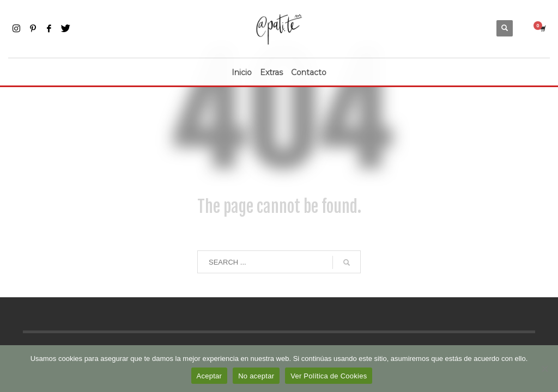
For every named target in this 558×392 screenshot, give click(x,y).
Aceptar (210, 376)
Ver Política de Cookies (329, 376)
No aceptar (256, 376)
